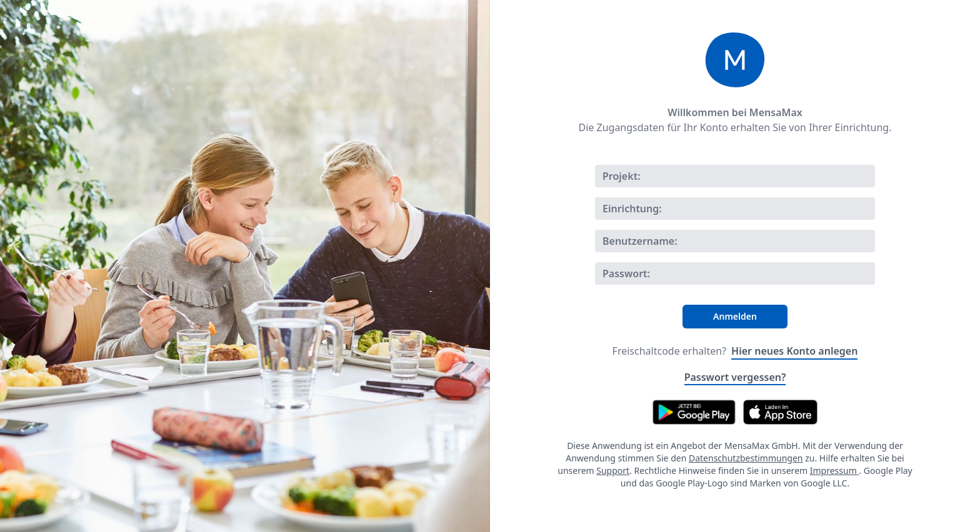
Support (613, 470)
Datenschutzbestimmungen (746, 458)
